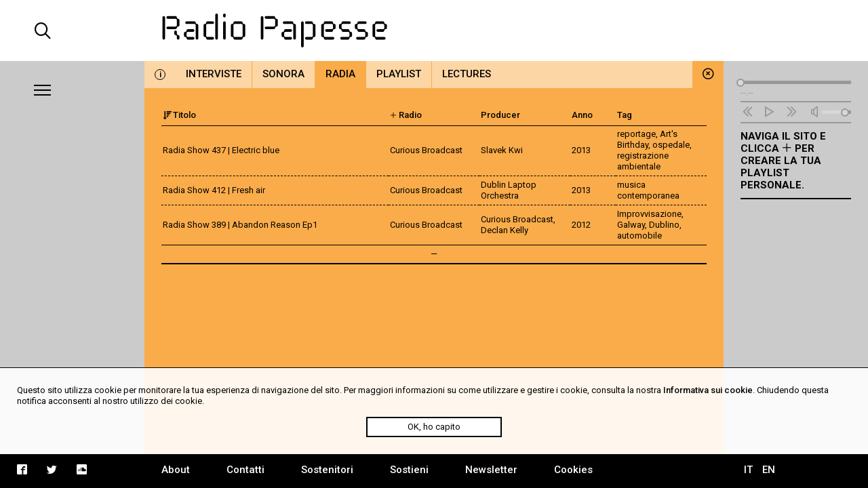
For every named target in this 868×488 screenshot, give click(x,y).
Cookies (573, 470)
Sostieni (409, 470)
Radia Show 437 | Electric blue (221, 150)
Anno (582, 115)
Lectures (467, 74)
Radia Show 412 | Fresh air (214, 190)
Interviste (214, 74)
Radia (340, 74)
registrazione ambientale (643, 161)
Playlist (399, 74)
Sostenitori (327, 470)
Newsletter (491, 470)
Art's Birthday (647, 139)
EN (769, 470)
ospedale (671, 145)
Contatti (245, 470)
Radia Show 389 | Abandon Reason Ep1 (240, 225)
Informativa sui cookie (708, 390)
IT (748, 470)
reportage (636, 134)
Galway (631, 225)
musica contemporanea (648, 190)
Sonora (283, 74)
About (176, 470)
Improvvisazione (649, 214)
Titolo (179, 115)
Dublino (664, 225)
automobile (639, 236)
